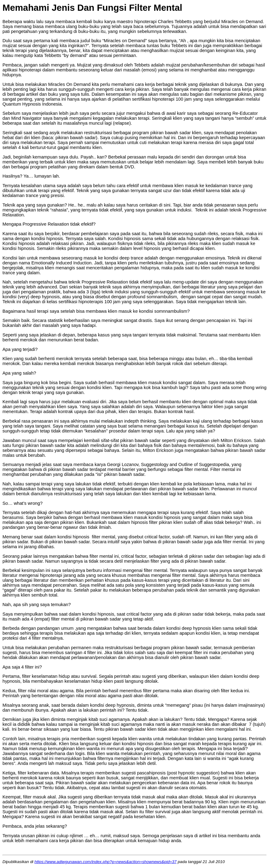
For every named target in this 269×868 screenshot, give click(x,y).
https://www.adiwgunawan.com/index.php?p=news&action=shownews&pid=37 (106, 862)
